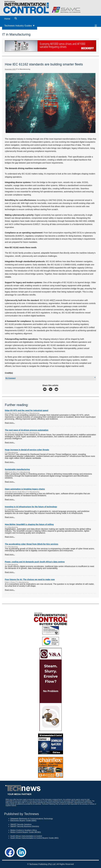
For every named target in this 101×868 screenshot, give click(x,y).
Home (7, 19)
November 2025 (10, 69)
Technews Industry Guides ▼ (20, 26)
